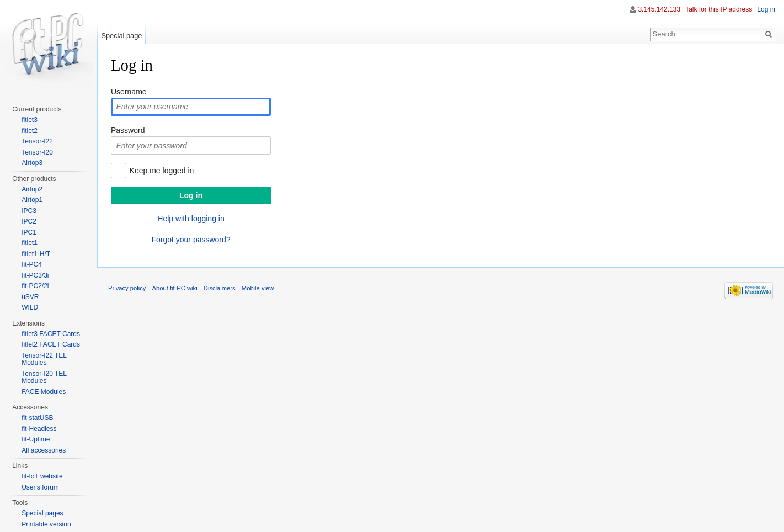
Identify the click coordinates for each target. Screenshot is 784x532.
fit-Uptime (36, 439)
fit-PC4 (32, 264)
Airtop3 (32, 163)
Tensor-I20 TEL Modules (44, 377)
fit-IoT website (42, 476)
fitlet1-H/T (36, 254)
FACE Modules (44, 392)
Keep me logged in (162, 171)
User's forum (40, 487)
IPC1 (29, 232)
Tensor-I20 (37, 152)
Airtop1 (32, 200)
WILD (30, 307)
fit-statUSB (37, 418)
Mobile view (258, 288)
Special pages (42, 513)
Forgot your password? (191, 240)
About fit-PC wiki (175, 288)
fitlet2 (30, 131)
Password (128, 130)
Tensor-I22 (37, 141)
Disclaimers (220, 288)
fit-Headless (39, 429)
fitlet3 (30, 120)
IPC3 (29, 211)
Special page (121, 36)
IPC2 (29, 221)
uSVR (30, 297)
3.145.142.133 (659, 9)
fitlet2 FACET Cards (51, 344)
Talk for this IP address (719, 9)
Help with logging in (191, 219)
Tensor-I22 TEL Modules (44, 359)
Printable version (46, 524)
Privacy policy (127, 288)
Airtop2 (32, 189)
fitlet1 (30, 243)
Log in (766, 9)
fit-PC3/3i (35, 275)
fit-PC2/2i (35, 286)
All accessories (44, 450)
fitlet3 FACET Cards (51, 334)
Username (129, 92)
